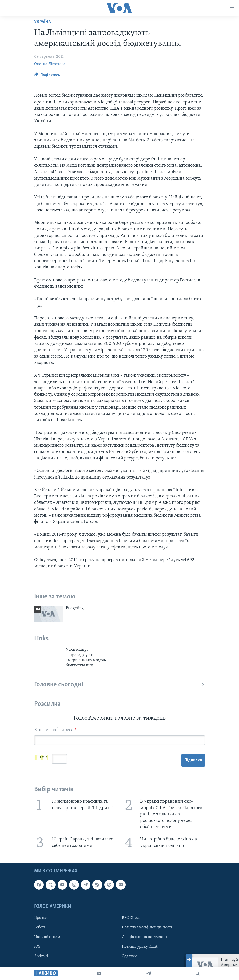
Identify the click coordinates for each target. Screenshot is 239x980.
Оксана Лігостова (50, 64)
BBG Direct (131, 918)
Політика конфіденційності (147, 927)
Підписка (193, 760)
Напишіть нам (47, 937)
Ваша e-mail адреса (55, 730)
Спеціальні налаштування (146, 937)
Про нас (41, 918)
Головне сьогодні (119, 685)
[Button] (47, 76)
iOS (37, 947)
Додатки (129, 957)
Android (41, 957)
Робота (40, 927)
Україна (42, 22)
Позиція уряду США (140, 947)
